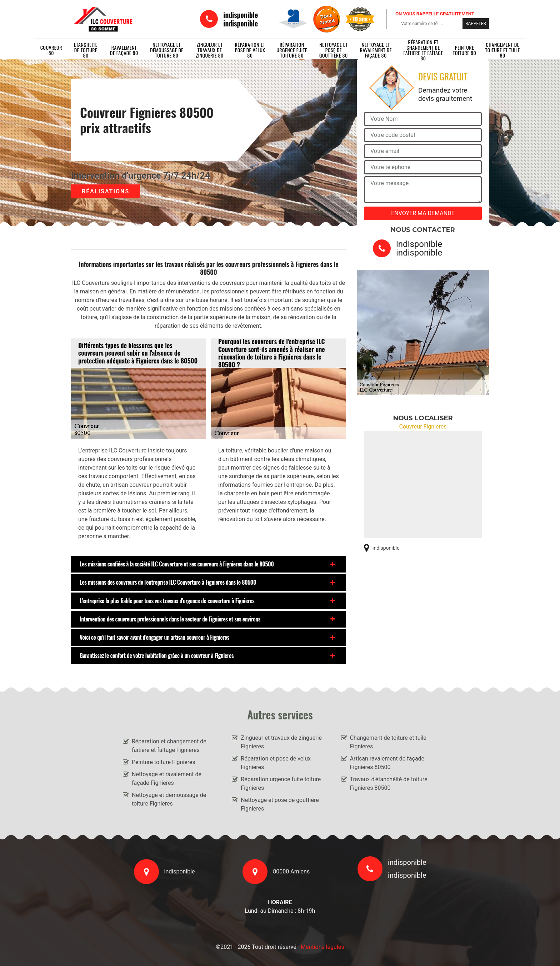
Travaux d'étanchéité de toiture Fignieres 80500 (389, 784)
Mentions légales (322, 947)
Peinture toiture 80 (465, 50)
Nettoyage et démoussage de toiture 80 (167, 50)
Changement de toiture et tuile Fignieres (388, 742)
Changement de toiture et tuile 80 (503, 50)
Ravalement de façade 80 (124, 50)
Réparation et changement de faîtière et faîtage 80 (423, 50)
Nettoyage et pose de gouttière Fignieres (280, 804)
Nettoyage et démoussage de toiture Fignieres (169, 799)
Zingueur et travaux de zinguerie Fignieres (281, 742)
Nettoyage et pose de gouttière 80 (334, 50)
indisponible (241, 15)
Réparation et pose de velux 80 (250, 50)
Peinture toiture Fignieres (164, 762)
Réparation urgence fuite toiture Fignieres (281, 784)
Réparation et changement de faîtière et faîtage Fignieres (169, 746)
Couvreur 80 (51, 50)
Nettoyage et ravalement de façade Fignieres (167, 779)
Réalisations (106, 191)
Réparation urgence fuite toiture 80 (292, 50)
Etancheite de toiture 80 (86, 50)
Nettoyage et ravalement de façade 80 (376, 50)
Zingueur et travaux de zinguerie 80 (209, 50)
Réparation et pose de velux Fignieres (276, 763)
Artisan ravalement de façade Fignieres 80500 (387, 763)
